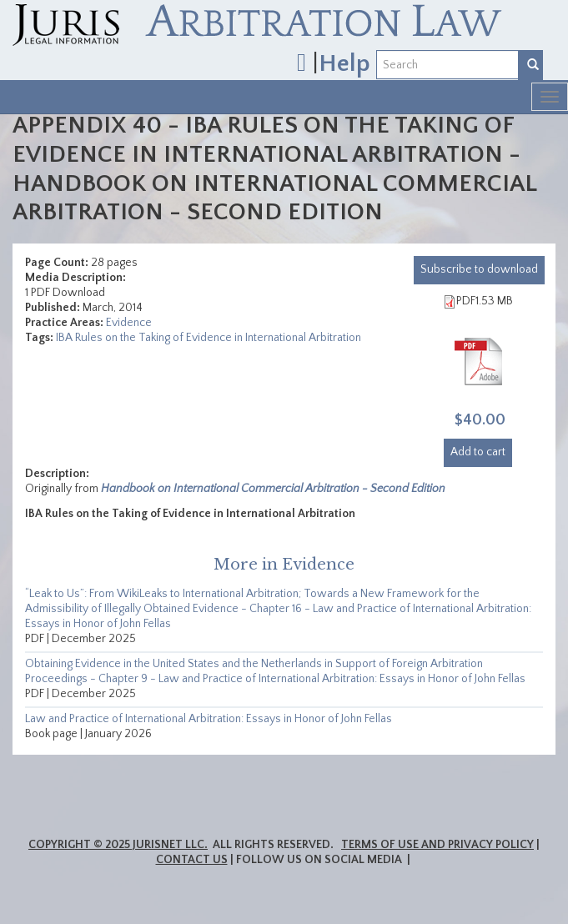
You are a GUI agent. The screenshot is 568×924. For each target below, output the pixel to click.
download (479, 269)
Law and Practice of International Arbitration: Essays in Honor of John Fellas (209, 719)
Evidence (129, 323)
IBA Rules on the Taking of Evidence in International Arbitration (209, 338)
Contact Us (192, 860)
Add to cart (478, 452)
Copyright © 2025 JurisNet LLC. (118, 845)
